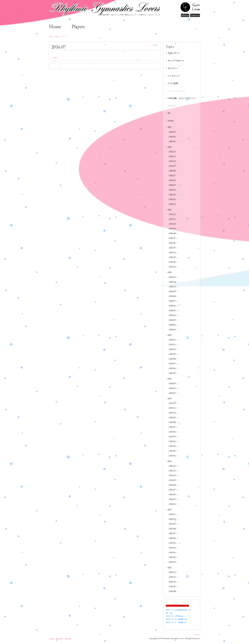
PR (169, 113)
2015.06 (174, 432)
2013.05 (174, 543)
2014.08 (174, 485)
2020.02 (174, 325)
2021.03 (174, 257)
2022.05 (174, 185)
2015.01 (174, 456)
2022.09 (174, 166)
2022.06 (174, 180)
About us (185, 15)
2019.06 (174, 368)
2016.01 (174, 393)
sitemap (68, 639)
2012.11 (174, 577)
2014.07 (174, 490)
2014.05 (174, 499)
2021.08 (174, 233)
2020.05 (174, 310)
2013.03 (174, 552)
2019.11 (174, 345)
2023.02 (174, 137)
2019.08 (174, 359)
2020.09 (174, 291)
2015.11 (174, 408)
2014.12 (174, 466)
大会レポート (174, 53)
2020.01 (174, 330)
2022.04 (174, 190)
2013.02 (174, 557)
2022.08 (174, 171)
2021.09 (174, 229)
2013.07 (174, 533)
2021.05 (174, 248)
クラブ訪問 (173, 83)
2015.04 (174, 441)
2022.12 (174, 152)
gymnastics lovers (190, 7)
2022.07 (174, 175)
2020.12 (174, 277)
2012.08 (174, 591)
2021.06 (174, 243)
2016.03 (174, 383)
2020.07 (174, 301)
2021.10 (174, 224)
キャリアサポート (176, 61)
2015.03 (174, 446)
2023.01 (174, 141)
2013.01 (174, 562)
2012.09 (174, 587)
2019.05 (174, 373)
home (55, 26)
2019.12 (174, 340)
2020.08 (174, 296)
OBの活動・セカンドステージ (182, 98)
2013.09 (174, 524)
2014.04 (174, 504)
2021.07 (174, 238)
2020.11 (174, 282)
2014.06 (174, 494)
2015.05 (174, 437)
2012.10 (174, 582)
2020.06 (174, 306)
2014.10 (174, 475)
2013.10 (174, 519)
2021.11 (174, 219)
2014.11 (174, 471)
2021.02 (174, 262)
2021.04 (174, 252)
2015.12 (174, 403)
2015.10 (174, 413)
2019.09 (174, 354)
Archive (171, 121)
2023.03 (174, 132)
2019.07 (174, 364)
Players (78, 26)
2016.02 (174, 388)
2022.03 (174, 195)
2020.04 (174, 315)
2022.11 (174, 156)
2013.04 (174, 548)
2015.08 (174, 422)
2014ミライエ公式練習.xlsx (176, 619)
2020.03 (174, 320)
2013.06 (174, 538)
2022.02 (174, 199)
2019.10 (174, 349)
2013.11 (174, 514)
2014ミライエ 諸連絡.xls (176, 622)
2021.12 (174, 214)
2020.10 (174, 287)
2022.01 (174, 204)
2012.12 (174, 572)
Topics (57, 36)
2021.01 (174, 267)
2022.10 (174, 161)
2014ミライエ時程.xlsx (175, 616)
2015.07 (174, 427)
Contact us (195, 15)
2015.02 (174, 451)
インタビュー (174, 76)
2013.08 (174, 529)
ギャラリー (173, 68)
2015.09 (174, 417)
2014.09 (174, 480)
